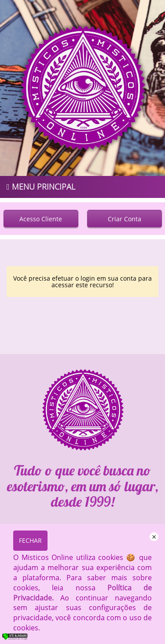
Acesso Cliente (41, 219)
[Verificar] (21, 639)
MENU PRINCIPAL (41, 187)
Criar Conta (125, 219)
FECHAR (30, 540)
